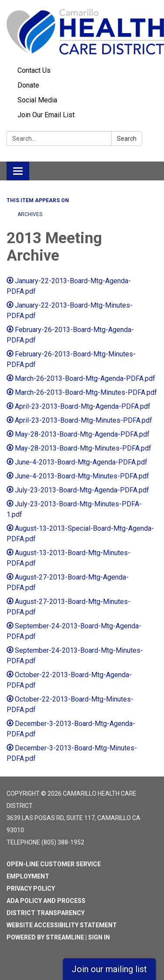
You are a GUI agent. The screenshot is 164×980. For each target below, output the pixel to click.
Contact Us (34, 70)
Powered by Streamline (45, 937)
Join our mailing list (109, 969)
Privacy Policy (31, 888)
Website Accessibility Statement (62, 925)
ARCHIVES (30, 214)
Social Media (37, 100)
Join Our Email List (46, 115)
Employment (28, 876)
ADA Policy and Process (46, 901)
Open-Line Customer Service (54, 864)
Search (127, 139)
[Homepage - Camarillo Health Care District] (82, 32)
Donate (28, 85)
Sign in (99, 937)
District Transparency (46, 913)
